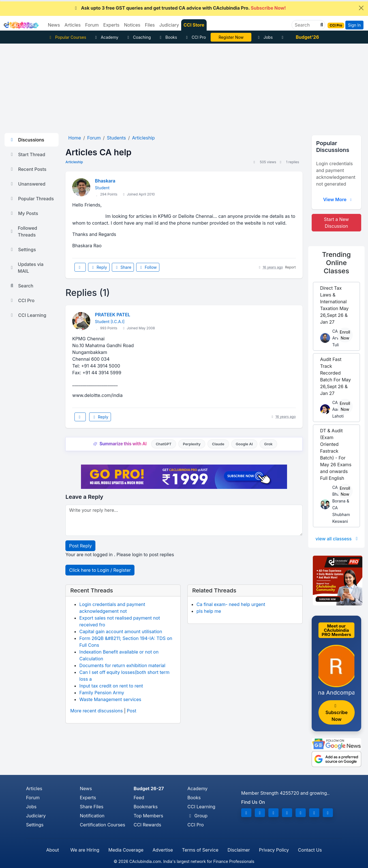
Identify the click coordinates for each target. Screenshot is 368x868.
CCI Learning (28, 315)
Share (123, 267)
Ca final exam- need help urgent (231, 604)
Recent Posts (28, 169)
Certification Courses (102, 825)
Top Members (148, 816)
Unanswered (27, 184)
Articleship (74, 162)
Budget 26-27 (149, 788)
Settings (23, 250)
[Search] (306, 25)
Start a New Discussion (336, 223)
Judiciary (36, 816)
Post (131, 711)
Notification (92, 816)
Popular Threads (31, 199)
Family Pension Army (102, 693)
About (53, 850)
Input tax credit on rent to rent (111, 686)
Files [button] (150, 25)
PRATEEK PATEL (113, 315)
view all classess (338, 539)
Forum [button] (92, 25)
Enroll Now (345, 335)
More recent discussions (96, 711)
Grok (268, 444)
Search (21, 286)
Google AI (244, 444)
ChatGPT (163, 444)
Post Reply (80, 546)
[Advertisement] (184, 86)
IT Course (231, 37)
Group (197, 816)
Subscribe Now (337, 713)
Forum (33, 798)
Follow (148, 267)
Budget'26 (307, 37)
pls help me (209, 611)
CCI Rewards (147, 825)
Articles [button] (73, 25)
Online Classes (336, 263)
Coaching (138, 37)
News (86, 788)
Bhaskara (105, 181)
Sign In (354, 25)
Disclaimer (239, 850)
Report (290, 267)
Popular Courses (67, 37)
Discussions (27, 140)
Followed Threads (23, 231)
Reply (99, 267)
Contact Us (310, 850)
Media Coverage (126, 850)
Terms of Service (200, 850)
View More (338, 199)
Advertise (163, 850)
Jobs (264, 37)
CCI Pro (195, 37)
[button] (321, 25)
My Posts (24, 213)
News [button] (54, 25)
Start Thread (27, 154)
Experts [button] (111, 25)
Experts (88, 798)
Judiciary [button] (169, 25)
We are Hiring (85, 850)
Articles (34, 788)
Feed (139, 798)
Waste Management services (110, 699)
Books (168, 37)
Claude (218, 444)
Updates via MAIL (26, 268)
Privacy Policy (274, 850)
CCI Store (194, 25)
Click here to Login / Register (100, 570)
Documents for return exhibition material (122, 665)
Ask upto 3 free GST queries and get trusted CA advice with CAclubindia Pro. (179, 8)
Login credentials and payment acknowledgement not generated (336, 174)
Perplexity (192, 444)
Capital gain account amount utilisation (121, 631)
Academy (106, 37)
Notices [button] (132, 25)
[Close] (361, 8)
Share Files (92, 807)
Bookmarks (146, 807)
